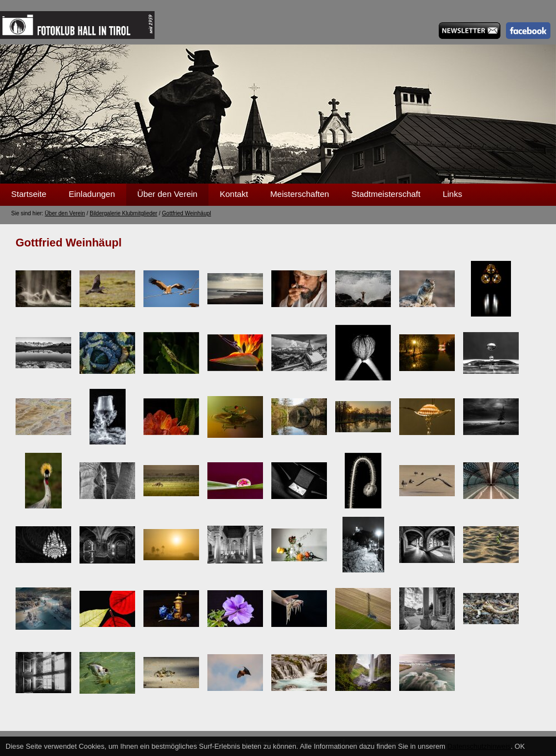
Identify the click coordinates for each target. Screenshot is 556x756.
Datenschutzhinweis (479, 746)
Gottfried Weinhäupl (186, 213)
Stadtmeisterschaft (386, 194)
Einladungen (91, 194)
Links (452, 194)
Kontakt (234, 194)
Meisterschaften (300, 194)
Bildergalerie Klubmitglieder (123, 213)
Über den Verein (167, 194)
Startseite (29, 194)
